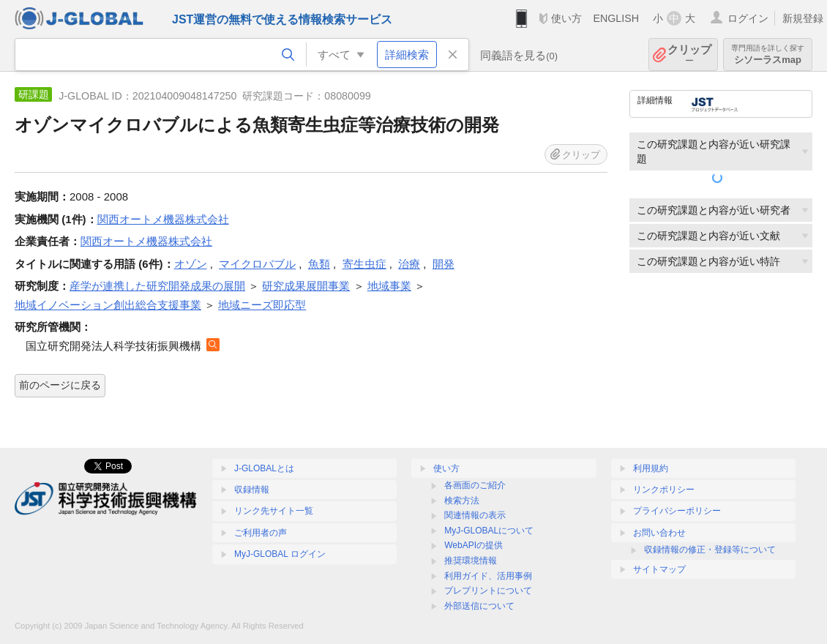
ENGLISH (616, 18)
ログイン (748, 18)
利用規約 (651, 468)
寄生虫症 (364, 264)
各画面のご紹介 (475, 485)
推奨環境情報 (471, 561)
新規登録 (803, 18)
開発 (444, 264)
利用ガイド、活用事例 (488, 576)
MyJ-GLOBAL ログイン (280, 554)
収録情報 (252, 490)
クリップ (689, 55)
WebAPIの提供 (474, 545)
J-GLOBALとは (264, 468)
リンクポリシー (664, 490)
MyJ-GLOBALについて (489, 531)
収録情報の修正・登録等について (710, 550)
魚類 (319, 264)
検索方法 (462, 501)
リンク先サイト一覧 (274, 511)
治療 (409, 264)
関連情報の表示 (475, 515)
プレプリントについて (488, 591)
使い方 (566, 18)
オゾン (191, 264)
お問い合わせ (659, 533)
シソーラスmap (768, 55)
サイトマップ (659, 569)
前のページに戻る (60, 385)
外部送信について (479, 606)
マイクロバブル (257, 264)
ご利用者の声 (261, 533)
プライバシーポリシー (677, 511)
